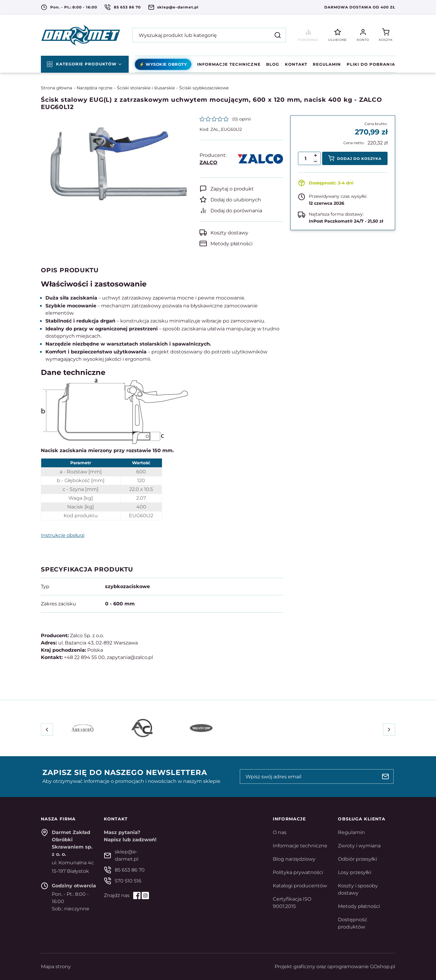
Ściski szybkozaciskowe (204, 88)
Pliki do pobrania (371, 64)
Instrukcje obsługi (63, 535)
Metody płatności (231, 244)
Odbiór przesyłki (357, 859)
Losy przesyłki (355, 872)
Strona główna (56, 88)
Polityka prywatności (298, 872)
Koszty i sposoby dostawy (358, 889)
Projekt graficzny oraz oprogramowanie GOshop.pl (335, 967)
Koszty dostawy (229, 233)
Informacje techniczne (229, 64)
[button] (315, 161)
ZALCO (208, 162)
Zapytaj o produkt (232, 189)
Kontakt (296, 64)
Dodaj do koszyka (359, 159)
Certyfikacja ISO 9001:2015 (292, 903)
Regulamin (327, 64)
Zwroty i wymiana (359, 846)
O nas (280, 832)
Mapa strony (56, 967)
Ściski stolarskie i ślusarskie (146, 88)
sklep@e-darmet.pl (178, 7)
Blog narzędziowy (294, 859)
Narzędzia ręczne (94, 88)
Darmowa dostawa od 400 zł (360, 7)
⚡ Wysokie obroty (163, 64)
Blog (273, 64)
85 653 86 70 (127, 7)
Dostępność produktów (353, 923)
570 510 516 (128, 881)
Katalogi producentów (300, 886)
